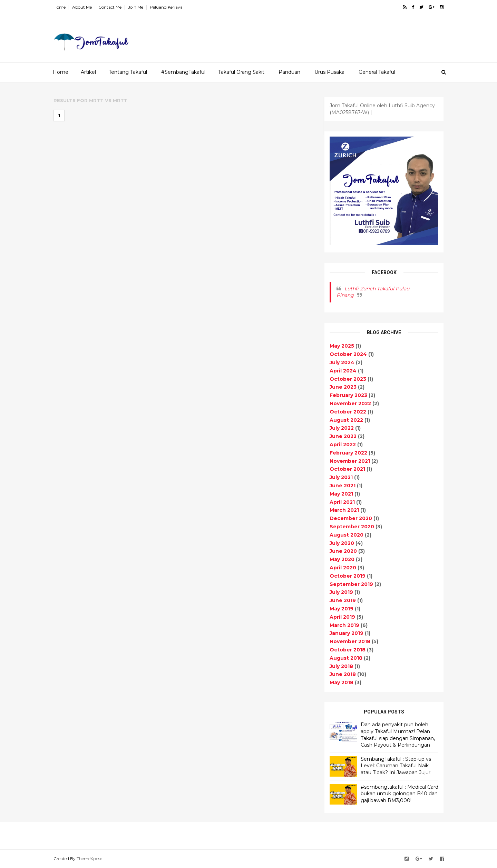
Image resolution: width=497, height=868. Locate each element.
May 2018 (342, 682)
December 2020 (351, 518)
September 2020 (352, 527)
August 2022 (346, 420)
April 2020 (343, 568)
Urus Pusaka (329, 72)
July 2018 (341, 666)
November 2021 (350, 461)
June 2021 (343, 486)
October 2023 (348, 379)
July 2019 (341, 592)
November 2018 (350, 641)
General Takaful (377, 72)
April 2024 (343, 371)
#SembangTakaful (183, 72)
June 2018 (343, 674)
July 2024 (342, 362)
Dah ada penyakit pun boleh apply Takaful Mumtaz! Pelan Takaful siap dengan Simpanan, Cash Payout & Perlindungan (398, 735)
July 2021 (341, 477)
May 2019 (342, 609)
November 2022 (350, 403)
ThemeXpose (89, 859)
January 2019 (347, 633)
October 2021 (347, 469)
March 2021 (344, 510)
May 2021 (341, 494)
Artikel (88, 72)
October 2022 (348, 412)
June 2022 (343, 436)
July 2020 (342, 543)
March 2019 (344, 625)
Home (60, 7)
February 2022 (348, 453)
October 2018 (348, 650)
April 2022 (343, 445)
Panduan (289, 72)
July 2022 (342, 428)
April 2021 (342, 502)
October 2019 (348, 576)
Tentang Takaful (128, 72)
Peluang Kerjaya (166, 7)
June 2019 (343, 600)
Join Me (136, 7)
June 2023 (343, 387)
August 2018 (346, 658)
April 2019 (342, 617)
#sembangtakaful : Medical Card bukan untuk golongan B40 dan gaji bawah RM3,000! (399, 794)
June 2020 (343, 551)
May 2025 (342, 346)
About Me (82, 7)
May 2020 (342, 559)
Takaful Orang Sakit (241, 72)
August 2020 (347, 535)
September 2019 (351, 584)
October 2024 (348, 354)
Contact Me (110, 7)
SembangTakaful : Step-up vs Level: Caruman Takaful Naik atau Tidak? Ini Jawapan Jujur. (396, 766)
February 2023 (348, 395)
